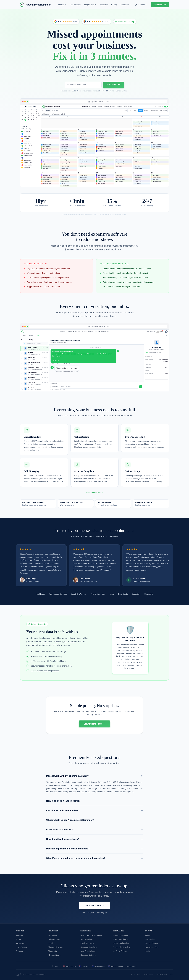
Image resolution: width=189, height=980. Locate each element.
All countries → (132, 966)
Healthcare (52, 935)
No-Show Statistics (88, 955)
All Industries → (54, 955)
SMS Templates (87, 939)
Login (147, 951)
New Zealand (98, 966)
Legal (50, 943)
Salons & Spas (54, 939)
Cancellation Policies (121, 947)
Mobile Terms (162, 974)
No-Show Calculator (89, 947)
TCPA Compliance (120, 939)
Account (141, 5)
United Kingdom (115, 966)
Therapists (52, 951)
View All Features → (94, 496)
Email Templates (87, 943)
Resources (126, 5)
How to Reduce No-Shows (91, 935)
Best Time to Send (88, 951)
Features (61, 5)
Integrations (90, 5)
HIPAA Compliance (120, 935)
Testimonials (150, 939)
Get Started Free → (95, 909)
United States (69, 966)
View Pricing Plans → (94, 727)
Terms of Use (148, 974)
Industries (104, 5)
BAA (172, 974)
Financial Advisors (55, 947)
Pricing (114, 5)
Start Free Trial (160, 5)
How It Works (75, 5)
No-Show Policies (120, 951)
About (148, 935)
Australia (84, 966)
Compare (20, 951)
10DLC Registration (121, 943)
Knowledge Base (152, 947)
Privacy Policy (135, 974)
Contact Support (152, 943)
